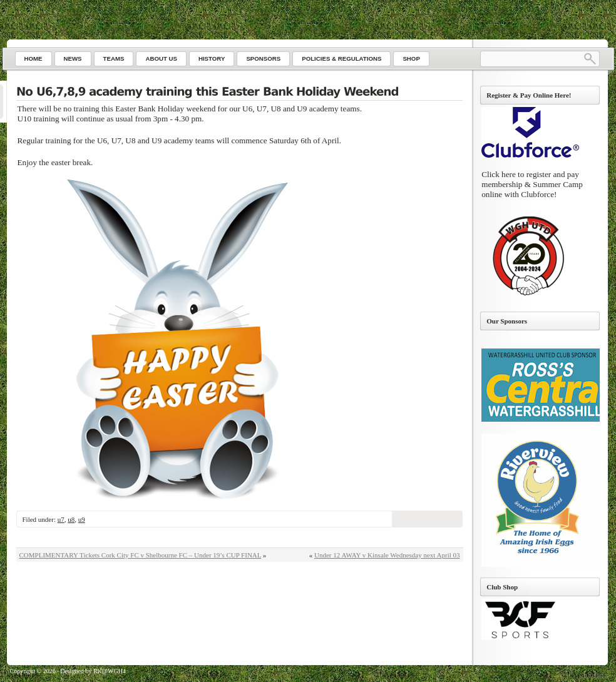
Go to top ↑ (593, 675)
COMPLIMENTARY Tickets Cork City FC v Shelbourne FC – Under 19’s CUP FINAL (141, 555)
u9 (82, 519)
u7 (61, 519)
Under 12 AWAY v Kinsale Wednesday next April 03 (387, 555)
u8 (71, 519)
